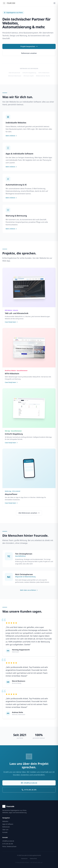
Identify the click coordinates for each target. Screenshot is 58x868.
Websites (5, 821)
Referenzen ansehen (29, 53)
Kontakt (5, 832)
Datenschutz (33, 859)
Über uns (5, 830)
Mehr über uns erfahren (29, 592)
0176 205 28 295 (29, 792)
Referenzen (6, 827)
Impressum (24, 859)
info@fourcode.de (29, 785)
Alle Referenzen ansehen (29, 515)
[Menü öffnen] (54, 3)
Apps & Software (8, 824)
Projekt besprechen (29, 46)
